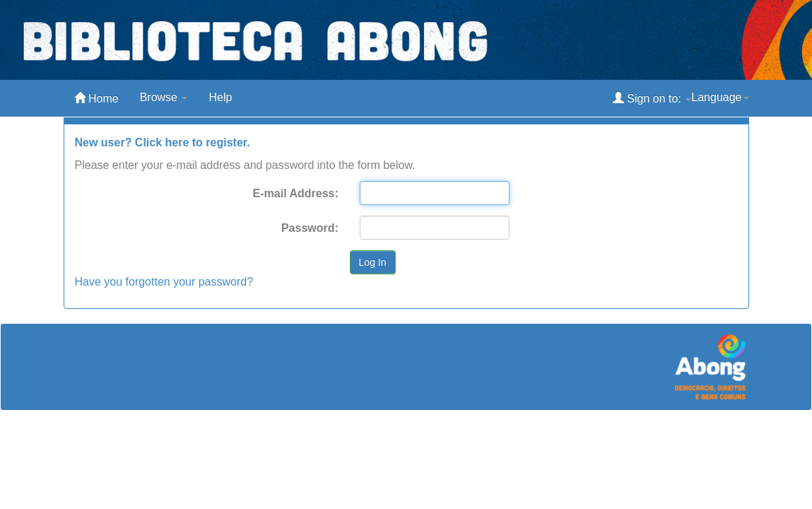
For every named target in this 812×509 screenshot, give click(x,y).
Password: (310, 228)
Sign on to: (652, 98)
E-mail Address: (296, 193)
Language (720, 97)
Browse (164, 97)
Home (96, 98)
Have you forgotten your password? (164, 282)
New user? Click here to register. (163, 142)
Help (220, 97)
